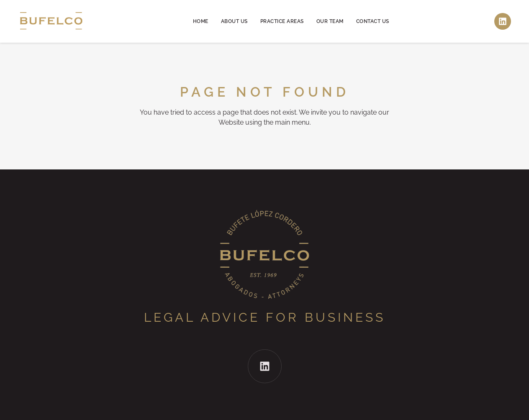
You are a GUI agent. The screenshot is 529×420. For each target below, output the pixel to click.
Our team (330, 21)
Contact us (373, 21)
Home (201, 21)
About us (234, 21)
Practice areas (282, 21)
